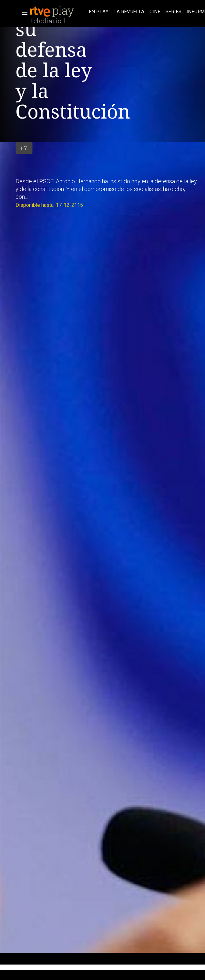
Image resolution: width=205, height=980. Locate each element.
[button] (23, 12)
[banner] (58, 12)
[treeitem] (99, 12)
